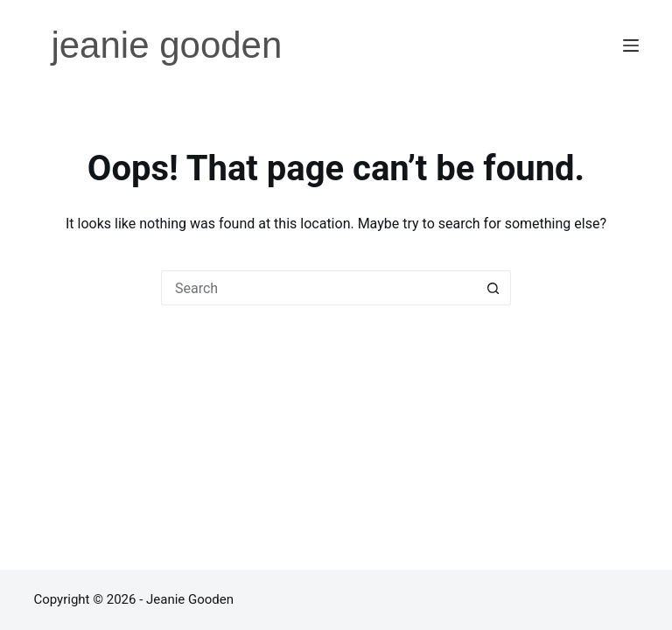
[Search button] (493, 288)
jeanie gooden (166, 45)
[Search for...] (318, 288)
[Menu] (631, 45)
